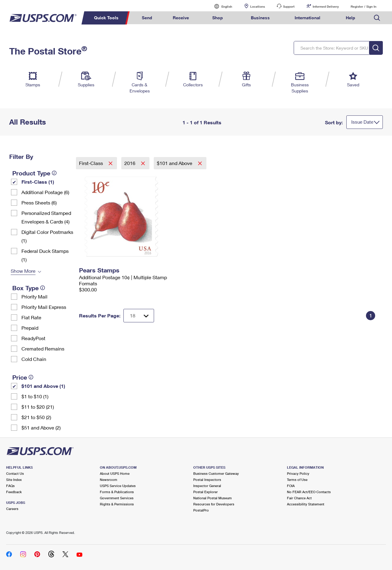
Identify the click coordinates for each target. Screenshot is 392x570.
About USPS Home (115, 473)
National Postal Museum (213, 498)
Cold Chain (34, 359)
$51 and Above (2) (41, 427)
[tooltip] (54, 173)
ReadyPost (33, 338)
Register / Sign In (364, 6)
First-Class (92, 163)
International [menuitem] (307, 18)
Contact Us (15, 473)
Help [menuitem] (351, 18)
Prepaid (30, 328)
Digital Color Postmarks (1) (47, 236)
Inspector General (207, 486)
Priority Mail (34, 296)
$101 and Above (175, 163)
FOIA (291, 486)
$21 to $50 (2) (36, 417)
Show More (23, 271)
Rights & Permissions (117, 504)
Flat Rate (31, 317)
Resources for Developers (214, 504)
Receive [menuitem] (181, 18)
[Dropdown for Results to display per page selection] (139, 316)
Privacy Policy (298, 473)
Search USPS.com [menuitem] (377, 18)
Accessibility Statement (306, 504)
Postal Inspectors (207, 480)
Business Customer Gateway (216, 473)
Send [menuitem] (147, 18)
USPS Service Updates (118, 486)
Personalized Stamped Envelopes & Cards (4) (46, 217)
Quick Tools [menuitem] (106, 18)
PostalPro (201, 510)
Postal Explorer (205, 492)
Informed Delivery (326, 6)
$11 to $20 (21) (38, 407)
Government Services (117, 498)
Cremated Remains (43, 349)
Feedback (14, 492)
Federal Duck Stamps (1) (45, 255)
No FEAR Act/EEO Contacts (309, 492)
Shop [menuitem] (218, 18)
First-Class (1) (38, 182)
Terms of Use (297, 480)
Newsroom (109, 480)
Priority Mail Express (44, 307)
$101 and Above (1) (43, 386)
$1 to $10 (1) (35, 396)
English (221, 6)
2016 (130, 163)
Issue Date (362, 122)
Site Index (14, 480)
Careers (12, 509)
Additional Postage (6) (45, 192)
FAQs (10, 486)
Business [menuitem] (260, 18)
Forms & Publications (117, 492)
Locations (258, 6)
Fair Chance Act (299, 498)
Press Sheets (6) (39, 202)
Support (289, 6)
